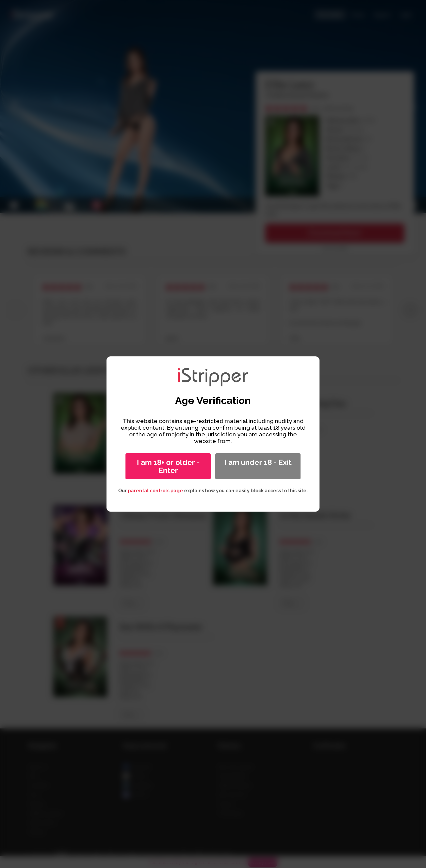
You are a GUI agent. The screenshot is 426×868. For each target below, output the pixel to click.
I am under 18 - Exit (258, 462)
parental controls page (155, 491)
